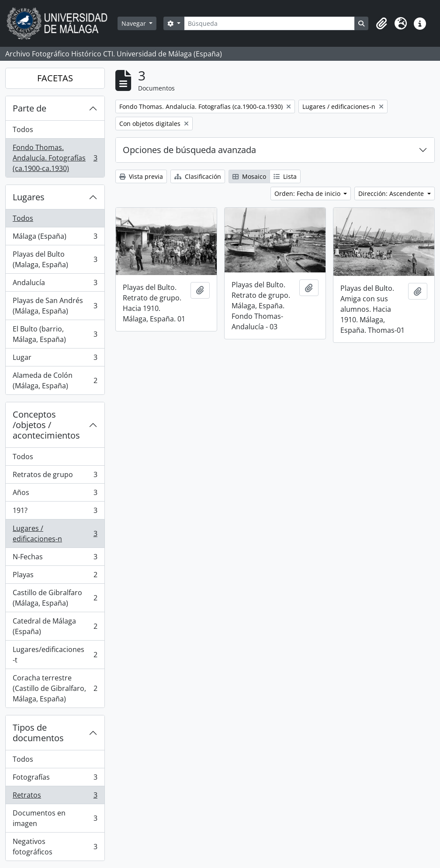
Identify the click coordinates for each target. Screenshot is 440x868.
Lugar (55, 359)
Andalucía (55, 284)
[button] (381, 24)
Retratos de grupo (55, 476)
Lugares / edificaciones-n (55, 533)
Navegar (135, 23)
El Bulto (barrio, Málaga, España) (55, 334)
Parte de (29, 108)
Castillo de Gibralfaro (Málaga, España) (55, 598)
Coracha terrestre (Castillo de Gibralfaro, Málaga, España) (55, 688)
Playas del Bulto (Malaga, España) (55, 259)
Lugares (29, 197)
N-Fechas (55, 559)
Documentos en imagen (55, 818)
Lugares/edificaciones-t (55, 655)
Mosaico (249, 176)
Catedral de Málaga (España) (55, 626)
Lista (285, 176)
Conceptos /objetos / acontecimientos (46, 425)
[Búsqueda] (269, 23)
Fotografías (55, 779)
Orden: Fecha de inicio (308, 193)
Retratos (55, 797)
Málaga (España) (55, 238)
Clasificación (198, 176)
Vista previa (141, 176)
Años (55, 494)
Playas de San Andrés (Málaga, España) (55, 306)
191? (55, 512)
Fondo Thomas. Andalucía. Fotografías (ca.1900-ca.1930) (55, 158)
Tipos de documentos (38, 733)
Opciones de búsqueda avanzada (189, 150)
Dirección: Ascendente (392, 193)
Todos (23, 129)
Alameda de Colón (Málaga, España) (55, 380)
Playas (55, 577)
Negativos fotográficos (55, 847)
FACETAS (55, 78)
